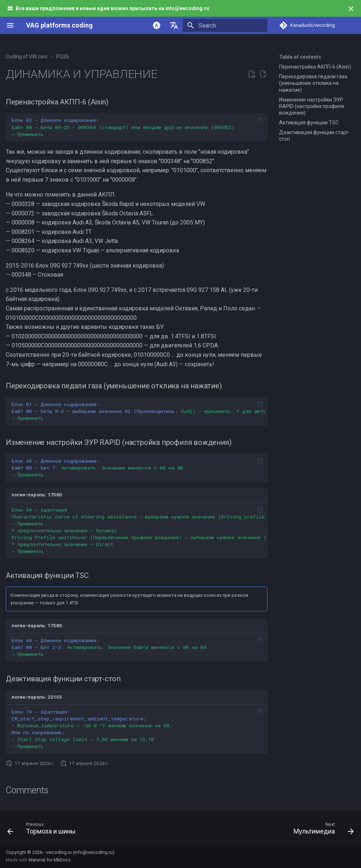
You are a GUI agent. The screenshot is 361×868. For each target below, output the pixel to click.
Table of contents (300, 57)
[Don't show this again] (351, 9)
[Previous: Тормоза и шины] (43, 830)
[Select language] (174, 25)
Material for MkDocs (50, 860)
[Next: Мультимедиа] (322, 830)
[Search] (225, 25)
